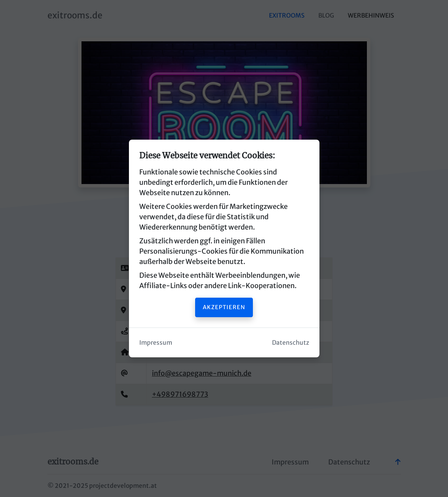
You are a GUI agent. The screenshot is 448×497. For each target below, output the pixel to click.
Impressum (156, 343)
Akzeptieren (224, 307)
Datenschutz (291, 343)
